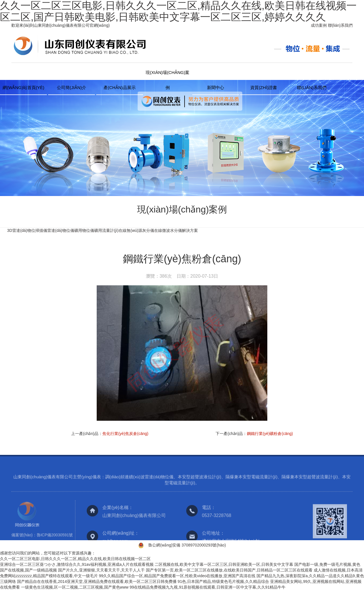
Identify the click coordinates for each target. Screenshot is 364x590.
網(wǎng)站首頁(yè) (23, 87)
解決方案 (190, 230)
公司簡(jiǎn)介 (72, 87)
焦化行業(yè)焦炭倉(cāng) (125, 434)
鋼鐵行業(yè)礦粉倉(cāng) (270, 434)
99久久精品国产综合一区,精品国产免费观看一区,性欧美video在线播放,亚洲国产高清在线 (177, 576)
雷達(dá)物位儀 (61, 230)
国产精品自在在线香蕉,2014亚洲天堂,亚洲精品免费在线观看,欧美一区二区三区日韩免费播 (97, 581)
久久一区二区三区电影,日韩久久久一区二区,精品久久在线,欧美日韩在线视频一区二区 (75, 559)
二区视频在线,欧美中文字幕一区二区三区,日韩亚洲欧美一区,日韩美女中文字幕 (224, 564)
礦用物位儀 (84, 230)
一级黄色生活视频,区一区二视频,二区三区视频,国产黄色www (75, 587)
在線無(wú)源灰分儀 (136, 230)
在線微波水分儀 (168, 230)
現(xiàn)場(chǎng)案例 (167, 75)
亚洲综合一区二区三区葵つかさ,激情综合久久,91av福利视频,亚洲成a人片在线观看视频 (77, 564)
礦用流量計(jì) (106, 230)
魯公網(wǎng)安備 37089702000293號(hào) (187, 545)
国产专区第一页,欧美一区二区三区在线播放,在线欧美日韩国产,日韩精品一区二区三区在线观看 (229, 570)
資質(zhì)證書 (264, 87)
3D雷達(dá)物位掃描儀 (27, 230)
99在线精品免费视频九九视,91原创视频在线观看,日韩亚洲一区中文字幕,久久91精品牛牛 (208, 587)
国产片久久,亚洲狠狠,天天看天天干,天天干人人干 (102, 570)
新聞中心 (216, 87)
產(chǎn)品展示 (120, 87)
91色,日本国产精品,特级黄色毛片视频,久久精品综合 (223, 581)
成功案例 (319, 25)
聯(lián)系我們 (340, 25)
